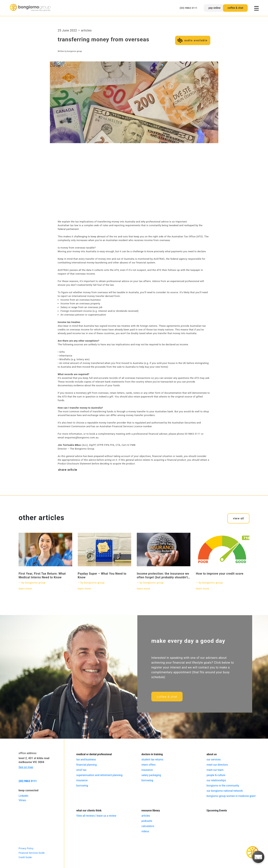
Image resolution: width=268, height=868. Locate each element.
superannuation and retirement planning (99, 775)
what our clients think (89, 810)
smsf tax (81, 770)
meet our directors (217, 765)
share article (68, 470)
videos (145, 831)
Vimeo (22, 800)
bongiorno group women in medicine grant (231, 796)
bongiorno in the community (223, 786)
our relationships (216, 780)
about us (212, 754)
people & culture (216, 775)
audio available (196, 40)
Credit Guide (25, 857)
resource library (151, 810)
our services (214, 759)
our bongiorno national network (225, 791)
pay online (214, 8)
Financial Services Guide (32, 853)
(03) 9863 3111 (189, 8)
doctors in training (152, 754)
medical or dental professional (94, 754)
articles (146, 816)
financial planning (86, 765)
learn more (25, 589)
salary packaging (151, 775)
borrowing (82, 786)
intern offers (149, 765)
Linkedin (23, 796)
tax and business (86, 759)
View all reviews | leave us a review (96, 816)
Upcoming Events (217, 810)
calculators (148, 826)
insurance (82, 780)
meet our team (215, 770)
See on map (26, 767)
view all (238, 518)
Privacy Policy (26, 848)
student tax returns (152, 759)
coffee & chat (235, 8)
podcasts (147, 821)
